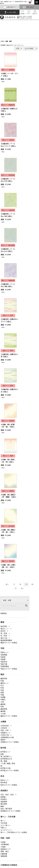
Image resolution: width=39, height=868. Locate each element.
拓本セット (5, 780)
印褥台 (3, 700)
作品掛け (4, 799)
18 (20, 584)
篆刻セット (5, 683)
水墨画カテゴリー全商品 (10, 742)
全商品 (2, 41)
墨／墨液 (4, 761)
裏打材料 (4, 804)
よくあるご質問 (10, 12)
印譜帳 (3, 697)
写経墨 (3, 659)
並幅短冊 (4, 856)
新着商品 (4, 614)
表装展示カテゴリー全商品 (10, 811)
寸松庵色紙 (5, 845)
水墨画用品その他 (7, 737)
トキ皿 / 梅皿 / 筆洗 (8, 764)
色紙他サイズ (5, 849)
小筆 (2, 702)
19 (26, 584)
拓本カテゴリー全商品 (9, 785)
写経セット (5, 652)
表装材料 (4, 802)
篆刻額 (3, 711)
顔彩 (2, 754)
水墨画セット (5, 733)
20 (32, 584)
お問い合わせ (28, 7)
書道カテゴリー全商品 (9, 643)
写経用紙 (4, 655)
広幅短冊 (4, 854)
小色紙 (3, 847)
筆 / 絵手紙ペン (6, 756)
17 (14, 584)
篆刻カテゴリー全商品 (9, 716)
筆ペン (3, 821)
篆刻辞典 (4, 709)
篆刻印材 (4, 679)
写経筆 (3, 657)
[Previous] (7, 585)
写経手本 (4, 662)
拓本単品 (4, 783)
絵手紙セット (5, 752)
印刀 (2, 686)
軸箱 (2, 806)
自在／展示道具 (6, 809)
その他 (3, 714)
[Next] (22, 589)
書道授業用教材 (6, 640)
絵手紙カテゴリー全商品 (10, 771)
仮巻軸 (3, 797)
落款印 (3, 740)
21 (16, 588)
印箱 (2, 681)
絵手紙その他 (5, 768)
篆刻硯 (3, 704)
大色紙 (3, 842)
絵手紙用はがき (6, 759)
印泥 (2, 688)
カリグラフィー (6, 830)
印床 (2, 690)
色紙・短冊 (9, 41)
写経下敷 (4, 664)
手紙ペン (4, 828)
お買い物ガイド (9, 7)
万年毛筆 (4, 823)
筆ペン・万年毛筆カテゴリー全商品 (14, 832)
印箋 (2, 695)
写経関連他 (5, 667)
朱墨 (2, 693)
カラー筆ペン (5, 825)
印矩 (2, 707)
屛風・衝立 (5, 852)
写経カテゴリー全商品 (9, 669)
